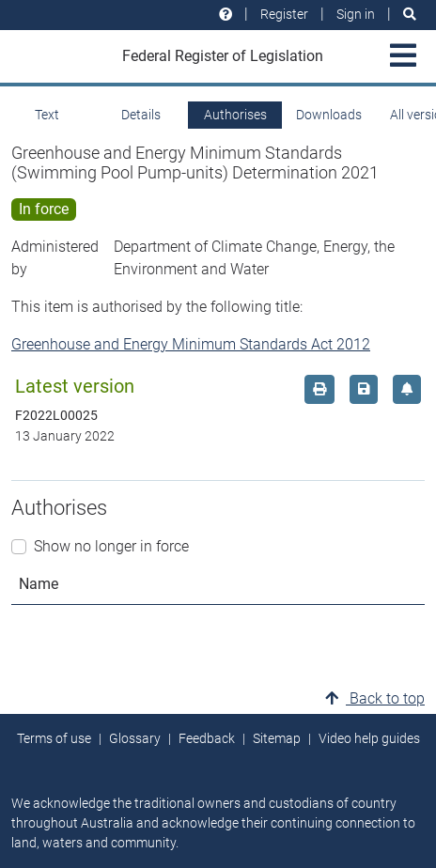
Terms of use (54, 738)
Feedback (207, 738)
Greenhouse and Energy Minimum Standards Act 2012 (191, 344)
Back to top (375, 698)
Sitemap (277, 738)
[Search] (410, 15)
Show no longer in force (111, 546)
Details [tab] (141, 115)
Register (284, 14)
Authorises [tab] (235, 115)
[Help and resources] (226, 15)
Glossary (135, 738)
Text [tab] (47, 115)
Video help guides (369, 738)
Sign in (356, 14)
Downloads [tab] (329, 115)
